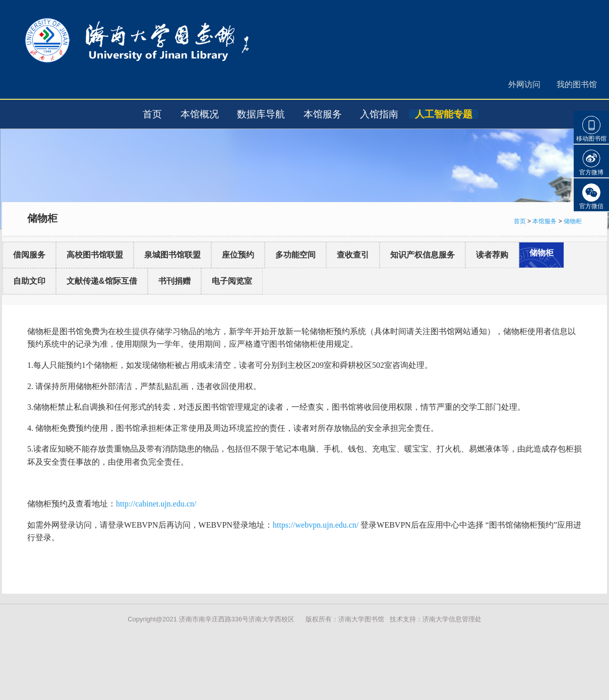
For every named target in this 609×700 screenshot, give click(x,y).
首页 (152, 114)
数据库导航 (261, 114)
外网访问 (524, 84)
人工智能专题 (444, 114)
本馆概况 (200, 114)
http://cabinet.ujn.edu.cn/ (156, 504)
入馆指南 (379, 114)
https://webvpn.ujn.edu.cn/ (316, 525)
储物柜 (573, 221)
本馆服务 (323, 114)
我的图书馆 (577, 84)
